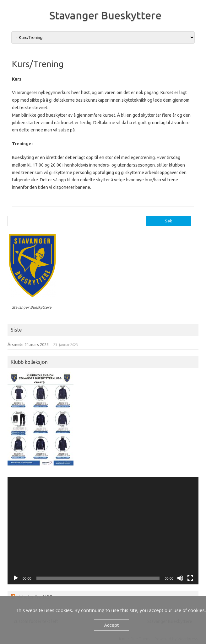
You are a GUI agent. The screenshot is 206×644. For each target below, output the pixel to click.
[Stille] (180, 578)
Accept (112, 625)
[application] (103, 531)
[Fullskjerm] (190, 578)
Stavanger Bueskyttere (105, 15)
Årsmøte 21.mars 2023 (28, 344)
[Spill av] (16, 578)
